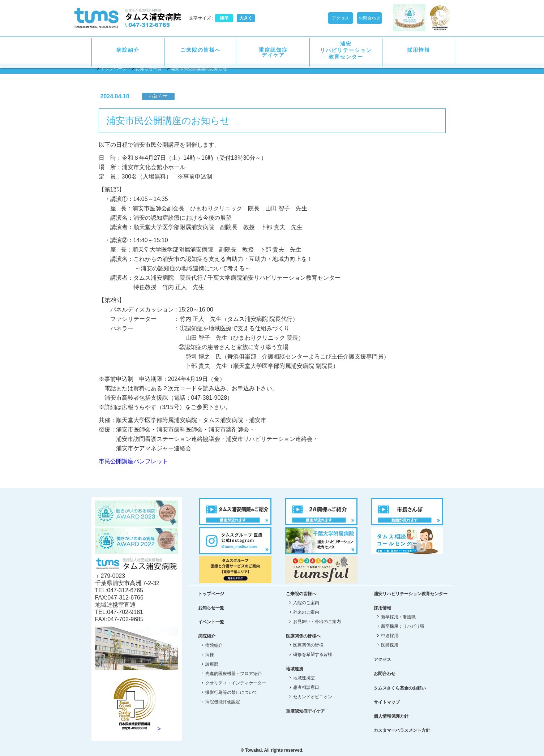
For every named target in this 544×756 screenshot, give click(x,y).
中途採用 (390, 636)
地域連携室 (304, 678)
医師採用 (390, 645)
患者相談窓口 (306, 687)
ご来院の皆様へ (201, 50)
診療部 (212, 664)
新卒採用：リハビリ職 (403, 626)
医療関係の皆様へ (303, 636)
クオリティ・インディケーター (236, 683)
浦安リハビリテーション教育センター (346, 50)
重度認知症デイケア (273, 52)
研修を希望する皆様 (313, 654)
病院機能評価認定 (223, 702)
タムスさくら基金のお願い (400, 688)
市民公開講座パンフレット (133, 461)
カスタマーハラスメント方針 (402, 730)
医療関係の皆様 (308, 645)
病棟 (210, 655)
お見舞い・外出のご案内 (317, 622)
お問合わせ (369, 18)
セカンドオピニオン (313, 697)
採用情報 (419, 50)
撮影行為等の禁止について (231, 692)
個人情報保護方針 (391, 716)
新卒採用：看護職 (398, 617)
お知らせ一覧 (149, 69)
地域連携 (295, 669)
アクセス (340, 18)
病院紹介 (128, 50)
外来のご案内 (306, 612)
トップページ (113, 69)
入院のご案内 (306, 603)
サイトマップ (387, 702)
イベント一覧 (211, 622)
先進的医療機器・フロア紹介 (234, 674)
